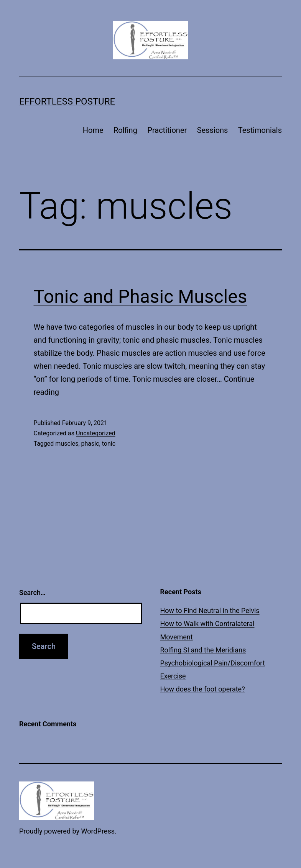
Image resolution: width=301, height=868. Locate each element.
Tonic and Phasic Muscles (141, 297)
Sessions (213, 130)
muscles (67, 444)
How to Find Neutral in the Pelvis (210, 611)
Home (93, 130)
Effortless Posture (67, 101)
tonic (109, 444)
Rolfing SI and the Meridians (203, 650)
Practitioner (167, 130)
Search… (32, 593)
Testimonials (260, 130)
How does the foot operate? (203, 689)
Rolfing (125, 130)
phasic (90, 444)
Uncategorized (96, 433)
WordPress (98, 831)
